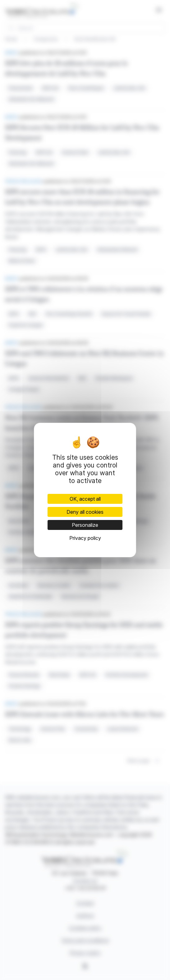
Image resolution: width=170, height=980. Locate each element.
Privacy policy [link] (85, 538)
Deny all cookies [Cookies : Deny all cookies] (85, 512)
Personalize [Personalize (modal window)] (85, 525)
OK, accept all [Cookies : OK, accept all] (85, 499)
